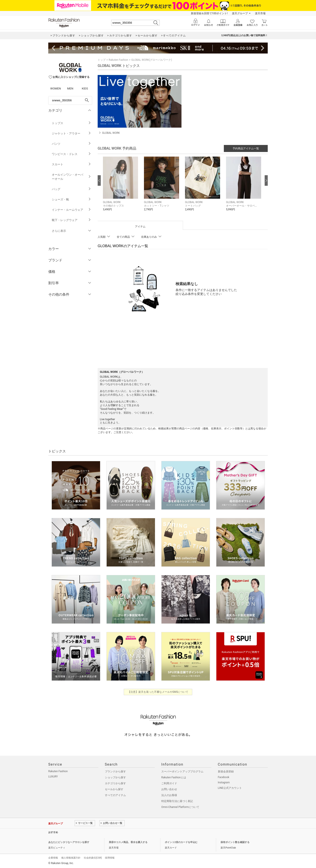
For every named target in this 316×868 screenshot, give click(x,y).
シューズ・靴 (71, 199)
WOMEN (56, 88)
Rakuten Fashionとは (174, 777)
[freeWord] (70, 100)
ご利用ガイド (169, 783)
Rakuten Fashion (118, 60)
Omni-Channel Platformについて (180, 807)
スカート (71, 164)
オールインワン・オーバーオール (71, 177)
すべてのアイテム (115, 795)
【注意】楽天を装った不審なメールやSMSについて (158, 692)
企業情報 (53, 858)
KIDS (85, 88)
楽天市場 (260, 13)
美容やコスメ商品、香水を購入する (128, 842)
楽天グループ (240, 13)
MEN (70, 88)
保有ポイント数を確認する (235, 842)
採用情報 (110, 858)
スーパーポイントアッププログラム (182, 772)
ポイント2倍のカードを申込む (181, 842)
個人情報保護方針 (71, 858)
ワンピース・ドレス (71, 154)
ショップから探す (115, 777)
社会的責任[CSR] (93, 858)
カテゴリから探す (115, 783)
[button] (121, 187)
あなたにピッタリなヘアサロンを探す (69, 842)
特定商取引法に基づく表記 (177, 801)
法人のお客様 (169, 795)
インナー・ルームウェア (71, 210)
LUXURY (53, 777)
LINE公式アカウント (230, 788)
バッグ (71, 189)
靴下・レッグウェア (71, 220)
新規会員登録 (226, 772)
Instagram (224, 782)
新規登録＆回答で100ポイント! (209, 13)
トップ (102, 60)
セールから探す (114, 789)
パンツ (71, 144)
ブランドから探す (115, 772)
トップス (71, 123)
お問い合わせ (169, 789)
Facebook (224, 777)
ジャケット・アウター (71, 133)
